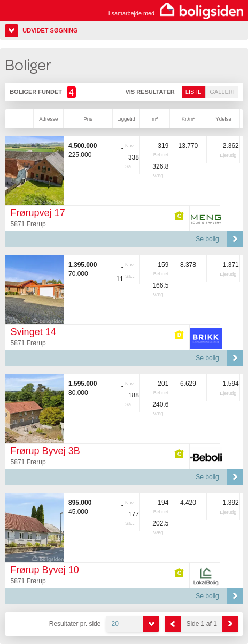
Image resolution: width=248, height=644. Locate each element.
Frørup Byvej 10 (45, 570)
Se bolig (207, 239)
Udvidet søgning (50, 30)
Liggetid (126, 119)
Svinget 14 (33, 332)
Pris (88, 119)
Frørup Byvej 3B (45, 451)
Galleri (222, 92)
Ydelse (223, 119)
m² (155, 119)
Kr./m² (189, 119)
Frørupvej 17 (38, 213)
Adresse (48, 119)
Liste (194, 92)
